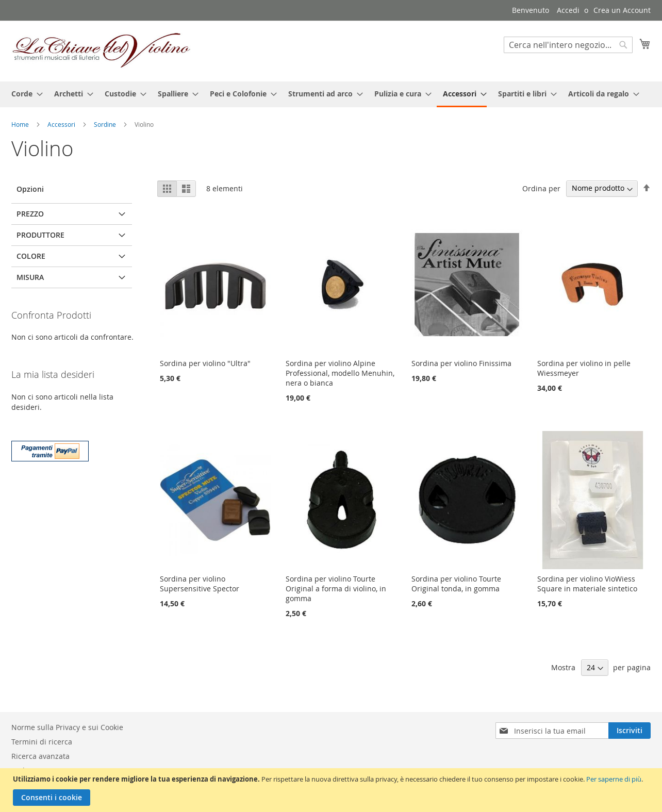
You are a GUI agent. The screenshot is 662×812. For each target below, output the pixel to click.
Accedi (568, 10)
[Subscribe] (630, 731)
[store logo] (102, 51)
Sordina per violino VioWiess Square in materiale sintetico (587, 584)
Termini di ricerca (42, 742)
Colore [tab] (31, 256)
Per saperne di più (614, 779)
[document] (332, 790)
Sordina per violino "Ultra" (205, 363)
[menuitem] (24, 94)
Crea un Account (622, 10)
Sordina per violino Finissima (461, 363)
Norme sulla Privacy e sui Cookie (67, 727)
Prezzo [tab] (30, 214)
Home (21, 124)
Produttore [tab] (40, 235)
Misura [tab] (30, 277)
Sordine (106, 124)
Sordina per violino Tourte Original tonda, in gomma (456, 584)
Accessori (62, 124)
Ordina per (541, 188)
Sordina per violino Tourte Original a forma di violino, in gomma (336, 589)
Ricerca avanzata (40, 756)
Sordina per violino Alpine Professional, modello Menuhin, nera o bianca (340, 373)
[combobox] (568, 45)
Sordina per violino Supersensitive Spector (200, 584)
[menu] (331, 94)
